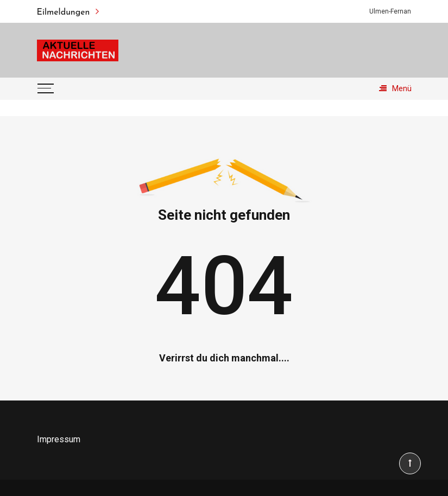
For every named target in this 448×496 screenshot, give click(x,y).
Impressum (59, 439)
